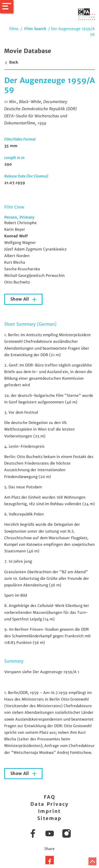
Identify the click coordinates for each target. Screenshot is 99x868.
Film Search (35, 29)
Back (11, 62)
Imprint (49, 811)
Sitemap (49, 818)
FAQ (49, 797)
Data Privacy (49, 804)
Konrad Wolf (16, 236)
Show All (20, 299)
